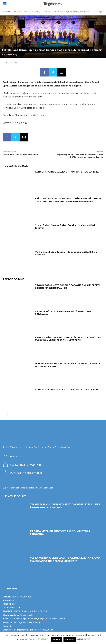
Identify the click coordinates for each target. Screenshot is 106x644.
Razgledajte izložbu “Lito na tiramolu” (21, 155)
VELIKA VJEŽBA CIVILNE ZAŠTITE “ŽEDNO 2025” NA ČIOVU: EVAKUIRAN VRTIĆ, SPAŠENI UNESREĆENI (68, 339)
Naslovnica (7, 12)
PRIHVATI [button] (57, 639)
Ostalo (17, 12)
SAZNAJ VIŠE (83, 639)
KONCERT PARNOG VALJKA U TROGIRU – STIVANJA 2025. (67, 172)
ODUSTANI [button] (70, 639)
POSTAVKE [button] (43, 639)
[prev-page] (5, 414)
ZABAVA (26, 12)
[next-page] (9, 414)
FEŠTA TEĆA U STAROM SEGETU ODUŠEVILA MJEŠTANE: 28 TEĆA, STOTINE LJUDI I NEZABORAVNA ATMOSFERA (68, 200)
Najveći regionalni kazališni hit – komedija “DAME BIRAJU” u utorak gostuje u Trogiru (80, 156)
